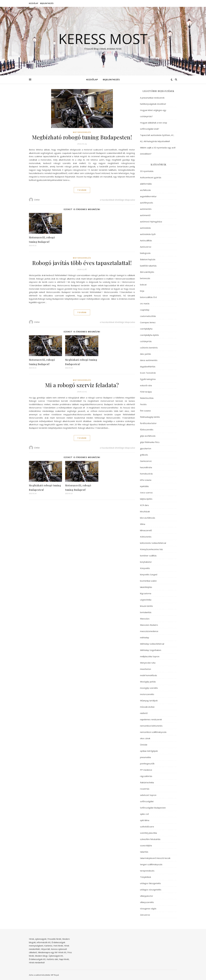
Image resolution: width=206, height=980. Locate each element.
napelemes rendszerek (151, 719)
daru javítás (146, 354)
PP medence (146, 770)
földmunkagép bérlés (150, 417)
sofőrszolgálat (147, 801)
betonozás (145, 278)
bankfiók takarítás (148, 266)
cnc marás (145, 303)
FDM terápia (146, 392)
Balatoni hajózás (148, 259)
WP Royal (55, 975)
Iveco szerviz (146, 493)
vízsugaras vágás (148, 908)
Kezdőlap (34, 3)
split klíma (145, 820)
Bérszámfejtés (147, 272)
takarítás (144, 852)
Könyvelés (145, 568)
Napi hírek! (64, 959)
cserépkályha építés (149, 335)
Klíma (143, 524)
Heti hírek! (58, 946)
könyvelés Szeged (149, 574)
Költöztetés (146, 537)
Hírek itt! (62, 952)
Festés (143, 404)
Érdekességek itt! (37, 959)
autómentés (146, 209)
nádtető (144, 713)
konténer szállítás (148, 556)
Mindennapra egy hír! (48, 952)
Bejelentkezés (47, 3)
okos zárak (145, 738)
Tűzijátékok (146, 877)
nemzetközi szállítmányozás (153, 732)
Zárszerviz (145, 915)
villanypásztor (147, 896)
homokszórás (146, 474)
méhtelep (145, 637)
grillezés (144, 455)
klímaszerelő (146, 530)
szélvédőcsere (147, 827)
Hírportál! (45, 949)
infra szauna (146, 480)
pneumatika (145, 757)
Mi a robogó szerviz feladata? (82, 385)
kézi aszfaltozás (148, 518)
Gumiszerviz (146, 461)
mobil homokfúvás (149, 675)
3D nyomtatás (147, 171)
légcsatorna (146, 593)
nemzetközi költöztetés (151, 726)
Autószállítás (146, 240)
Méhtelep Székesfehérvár (152, 644)
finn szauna (145, 411)
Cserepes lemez (148, 322)
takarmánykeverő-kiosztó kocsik (155, 858)
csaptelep (145, 310)
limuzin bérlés (146, 606)
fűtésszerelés (147, 430)
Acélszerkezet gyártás (151, 177)
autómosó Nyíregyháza (151, 222)
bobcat (143, 285)
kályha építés (146, 499)
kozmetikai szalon (148, 581)
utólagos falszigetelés (150, 883)
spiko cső (144, 814)
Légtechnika (146, 600)
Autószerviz (146, 247)
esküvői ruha (146, 385)
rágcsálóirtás (146, 776)
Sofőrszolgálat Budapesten (153, 808)
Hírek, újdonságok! (38, 939)
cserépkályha (146, 329)
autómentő (145, 215)
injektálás (144, 486)
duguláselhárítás (148, 366)
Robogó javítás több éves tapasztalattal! (82, 263)
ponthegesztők (147, 764)
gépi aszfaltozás (148, 436)
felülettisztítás (147, 398)
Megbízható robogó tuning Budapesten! (82, 137)
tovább (82, 190)
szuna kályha (146, 845)
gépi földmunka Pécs (150, 442)
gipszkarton (146, 448)
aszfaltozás (145, 190)
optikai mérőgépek (149, 751)
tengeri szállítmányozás (151, 864)
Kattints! (48, 946)
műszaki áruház (147, 707)
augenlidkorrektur (148, 196)
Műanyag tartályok (149, 701)
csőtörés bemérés (149, 348)
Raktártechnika (147, 782)
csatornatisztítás (148, 316)
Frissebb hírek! (54, 939)
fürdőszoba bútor (148, 423)
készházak (145, 511)
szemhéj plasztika (148, 833)
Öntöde (144, 745)
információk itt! (44, 942)
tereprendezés (147, 871)
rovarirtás (145, 789)
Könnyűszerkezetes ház (151, 549)
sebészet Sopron (148, 795)
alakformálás (146, 184)
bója (142, 291)
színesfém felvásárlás (150, 839)
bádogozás (145, 253)
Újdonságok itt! (56, 956)
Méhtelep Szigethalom (151, 650)
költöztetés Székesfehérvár (153, 543)
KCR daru (144, 505)
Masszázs (145, 619)
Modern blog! (41, 956)
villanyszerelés (147, 902)
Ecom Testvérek (148, 373)
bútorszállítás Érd (148, 297)
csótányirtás (146, 341)
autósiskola (145, 228)
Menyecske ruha (148, 663)
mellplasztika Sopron (150, 656)
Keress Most (103, 39)
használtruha (146, 467)
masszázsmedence (149, 631)
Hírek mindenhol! (37, 962)
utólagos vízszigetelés (151, 890)
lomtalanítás (146, 612)
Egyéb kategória (148, 379)
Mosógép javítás (148, 682)
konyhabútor (146, 562)
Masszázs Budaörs (149, 625)
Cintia (37, 200)
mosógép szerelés (149, 688)
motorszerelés (82, 132)
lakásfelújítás (146, 587)
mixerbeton (146, 669)
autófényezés (147, 203)
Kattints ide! (52, 959)
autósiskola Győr (148, 234)
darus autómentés (149, 360)
